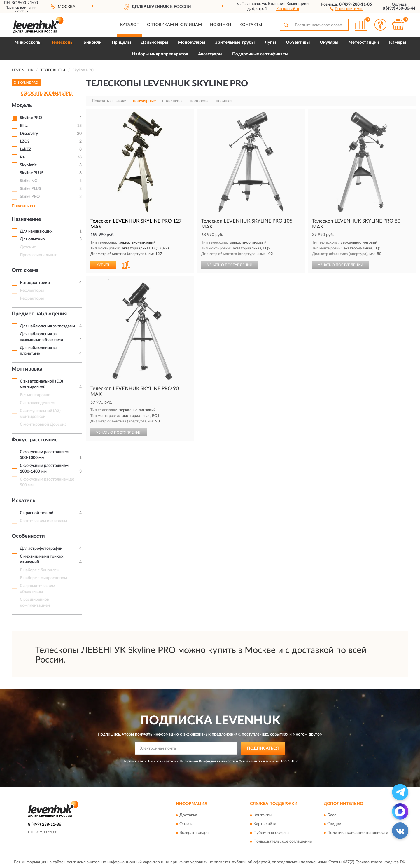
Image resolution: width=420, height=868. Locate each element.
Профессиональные (38, 255)
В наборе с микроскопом (43, 578)
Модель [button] (22, 106)
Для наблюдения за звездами (47, 326)
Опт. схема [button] (25, 270)
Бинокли (93, 42)
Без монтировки (35, 395)
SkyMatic (28, 165)
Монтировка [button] (27, 369)
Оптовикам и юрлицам (174, 25)
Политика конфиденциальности (358, 833)
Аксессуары (210, 54)
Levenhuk (21, 11)
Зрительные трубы (235, 42)
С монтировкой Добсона (43, 425)
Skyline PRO (31, 118)
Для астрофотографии (41, 549)
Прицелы (121, 42)
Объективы (298, 42)
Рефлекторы (32, 291)
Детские (28, 247)
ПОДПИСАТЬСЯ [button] (263, 748)
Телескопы (62, 42)
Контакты (251, 25)
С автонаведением (37, 403)
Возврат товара (194, 833)
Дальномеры (154, 42)
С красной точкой (37, 513)
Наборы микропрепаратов (160, 54)
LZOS (25, 142)
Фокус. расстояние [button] (35, 440)
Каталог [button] (129, 25)
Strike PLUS (30, 189)
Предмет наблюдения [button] (39, 314)
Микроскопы (28, 42)
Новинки (221, 25)
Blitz (24, 126)
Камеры (398, 42)
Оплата (186, 824)
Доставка (188, 815)
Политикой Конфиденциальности (207, 761)
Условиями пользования (259, 761)
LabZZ (25, 149)
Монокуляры (191, 42)
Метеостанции (364, 42)
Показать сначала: (109, 101)
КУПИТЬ (103, 265)
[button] (347, 8)
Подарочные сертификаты (260, 54)
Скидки (334, 824)
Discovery (29, 134)
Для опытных (33, 239)
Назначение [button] (26, 219)
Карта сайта (265, 824)
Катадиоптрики (35, 283)
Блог (332, 815)
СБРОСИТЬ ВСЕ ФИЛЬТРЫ (47, 93)
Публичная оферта (271, 833)
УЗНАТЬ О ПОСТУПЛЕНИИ (230, 265)
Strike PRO (30, 197)
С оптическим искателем (43, 521)
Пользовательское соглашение (283, 841)
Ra (22, 157)
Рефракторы (32, 298)
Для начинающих (36, 231)
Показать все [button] (24, 206)
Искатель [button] (23, 501)
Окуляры (329, 42)
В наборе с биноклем (40, 570)
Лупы (270, 42)
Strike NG (29, 181)
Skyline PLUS (32, 173)
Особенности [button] (28, 536)
